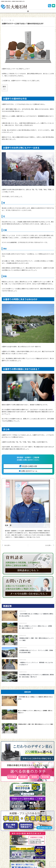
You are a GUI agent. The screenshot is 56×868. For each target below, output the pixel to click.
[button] (28, 11)
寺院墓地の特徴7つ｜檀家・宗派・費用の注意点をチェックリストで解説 (36, 724)
